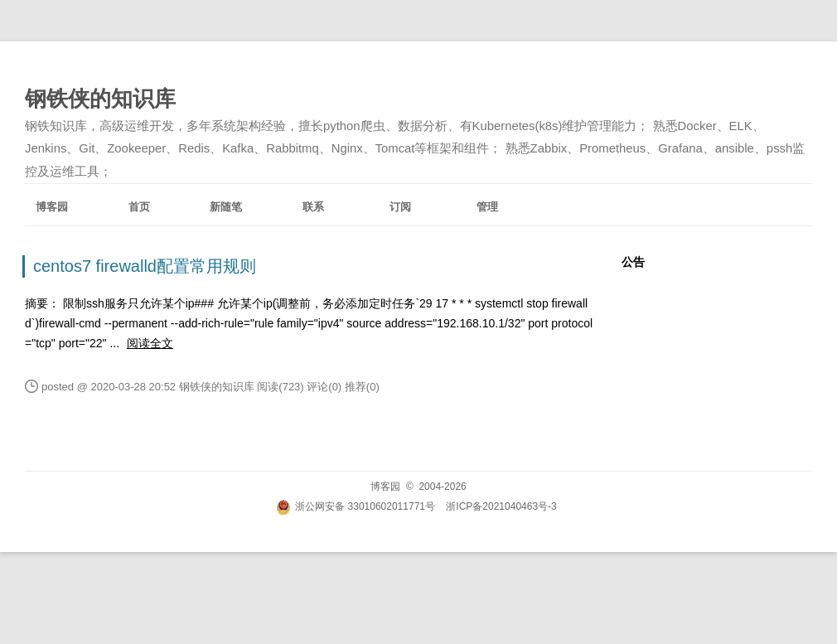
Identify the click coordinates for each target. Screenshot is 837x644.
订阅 (400, 207)
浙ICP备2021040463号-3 (501, 506)
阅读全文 (150, 343)
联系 (313, 207)
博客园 (52, 207)
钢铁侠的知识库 (100, 99)
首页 (139, 207)
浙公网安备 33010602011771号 (356, 506)
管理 (487, 207)
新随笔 (226, 207)
